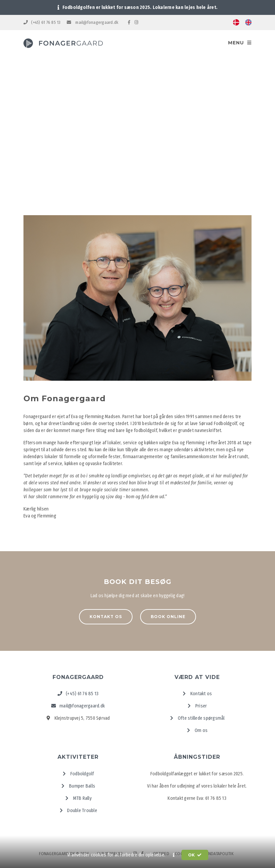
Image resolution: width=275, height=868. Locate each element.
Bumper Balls (78, 786)
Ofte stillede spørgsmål (197, 718)
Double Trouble (78, 811)
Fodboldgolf (78, 774)
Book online (168, 617)
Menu (240, 43)
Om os (197, 730)
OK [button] (195, 855)
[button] (174, 855)
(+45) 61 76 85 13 (42, 22)
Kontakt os (106, 617)
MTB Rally (78, 798)
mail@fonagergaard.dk (93, 22)
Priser (197, 706)
